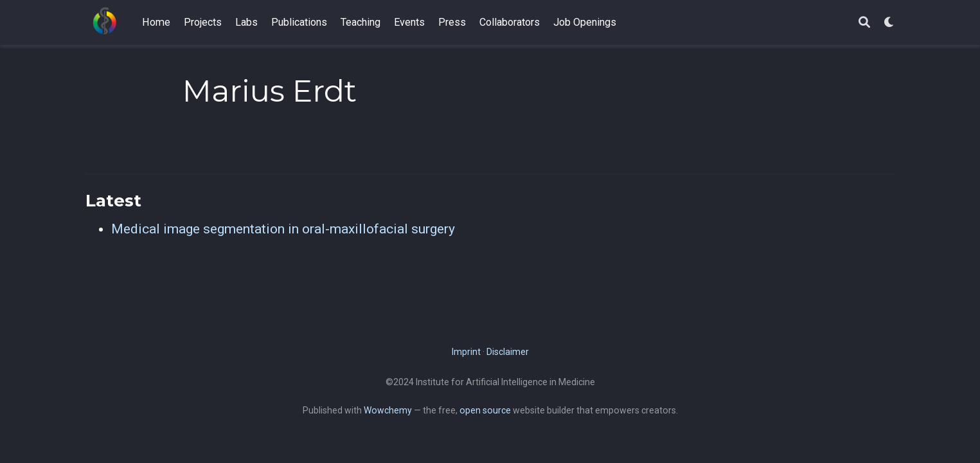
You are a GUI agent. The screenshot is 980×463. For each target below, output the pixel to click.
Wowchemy (388, 410)
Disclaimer (508, 352)
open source (485, 410)
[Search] (864, 23)
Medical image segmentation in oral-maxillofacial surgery (283, 229)
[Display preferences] (889, 23)
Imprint (466, 352)
